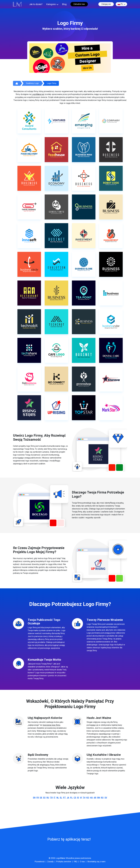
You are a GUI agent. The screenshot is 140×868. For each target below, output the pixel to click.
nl (58, 798)
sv (106, 798)
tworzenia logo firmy (51, 725)
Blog (64, 4)
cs (75, 798)
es (44, 798)
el (61, 798)
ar (95, 798)
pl (120, 4)
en (34, 798)
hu (91, 798)
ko (88, 798)
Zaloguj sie (106, 4)
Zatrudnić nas (79, 4)
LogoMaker (61, 858)
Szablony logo (32, 83)
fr (38, 798)
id (78, 798)
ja (68, 798)
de (41, 798)
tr (51, 798)
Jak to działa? (36, 4)
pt (64, 798)
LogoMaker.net (38, 94)
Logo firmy (52, 83)
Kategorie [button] (51, 4)
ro (102, 798)
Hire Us (87, 68)
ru (48, 798)
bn (99, 798)
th (84, 798)
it (55, 798)
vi (81, 798)
